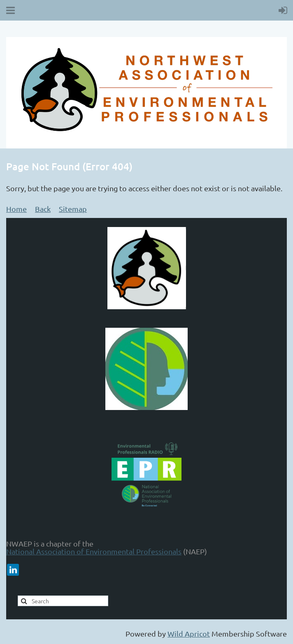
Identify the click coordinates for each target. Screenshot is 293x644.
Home (16, 209)
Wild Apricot (189, 634)
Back (43, 209)
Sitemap (73, 209)
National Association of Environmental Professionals (94, 551)
